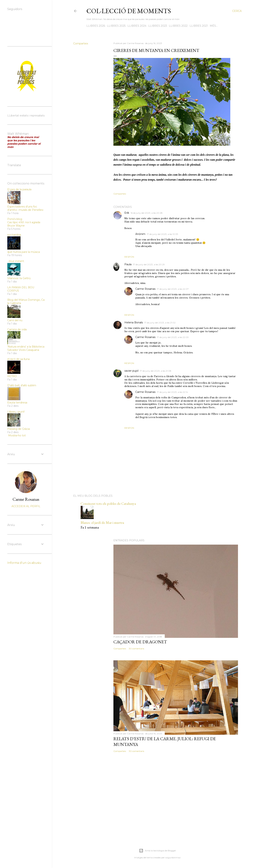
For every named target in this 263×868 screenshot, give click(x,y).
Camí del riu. (15, 320)
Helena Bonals (134, 322)
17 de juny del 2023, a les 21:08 (156, 371)
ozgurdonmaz (173, 857)
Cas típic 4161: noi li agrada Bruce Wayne (24, 224)
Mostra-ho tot (17, 435)
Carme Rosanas (145, 289)
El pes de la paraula (19, 189)
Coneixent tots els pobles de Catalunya (108, 503)
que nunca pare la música (24, 252)
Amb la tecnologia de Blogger (158, 851)
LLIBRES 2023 (158, 26)
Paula (128, 264)
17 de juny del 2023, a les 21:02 (160, 323)
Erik (127, 213)
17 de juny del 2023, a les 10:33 (162, 234)
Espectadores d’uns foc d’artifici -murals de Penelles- (26, 208)
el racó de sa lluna (18, 359)
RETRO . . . (14, 376)
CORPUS (13, 291)
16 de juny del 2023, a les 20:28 (147, 213)
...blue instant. (16, 261)
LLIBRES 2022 (178, 26)
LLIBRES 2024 (137, 26)
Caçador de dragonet (140, 642)
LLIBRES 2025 (116, 26)
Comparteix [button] (81, 44)
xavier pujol (131, 371)
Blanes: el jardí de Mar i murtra (102, 522)
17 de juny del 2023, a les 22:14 (172, 392)
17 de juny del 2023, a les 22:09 (173, 337)
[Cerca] (237, 11)
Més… (214, 26)
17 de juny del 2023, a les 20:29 (149, 264)
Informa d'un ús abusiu (24, 563)
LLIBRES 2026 (96, 26)
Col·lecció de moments (129, 11)
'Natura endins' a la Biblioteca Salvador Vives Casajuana (26, 348)
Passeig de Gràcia (19, 429)
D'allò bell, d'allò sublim (22, 385)
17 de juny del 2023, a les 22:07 (173, 289)
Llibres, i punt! (16, 412)
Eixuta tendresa (17, 403)
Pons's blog (15, 219)
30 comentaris (136, 649)
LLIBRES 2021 (199, 26)
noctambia (14, 235)
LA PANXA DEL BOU (21, 287)
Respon (129, 257)
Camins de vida (17, 329)
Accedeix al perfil (26, 506)
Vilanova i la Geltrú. (19, 278)
